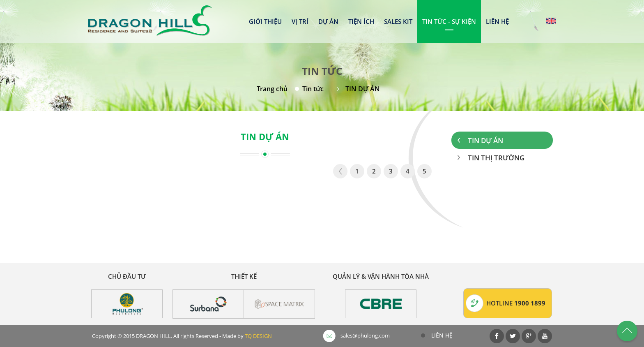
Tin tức (313, 89)
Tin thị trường (496, 158)
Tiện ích (361, 21)
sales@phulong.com (365, 335)
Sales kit (398, 21)
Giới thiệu (265, 21)
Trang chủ (272, 89)
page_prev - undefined (340, 173)
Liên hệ (497, 21)
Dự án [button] (328, 21)
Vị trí (300, 21)
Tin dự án (485, 140)
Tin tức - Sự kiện (449, 21)
